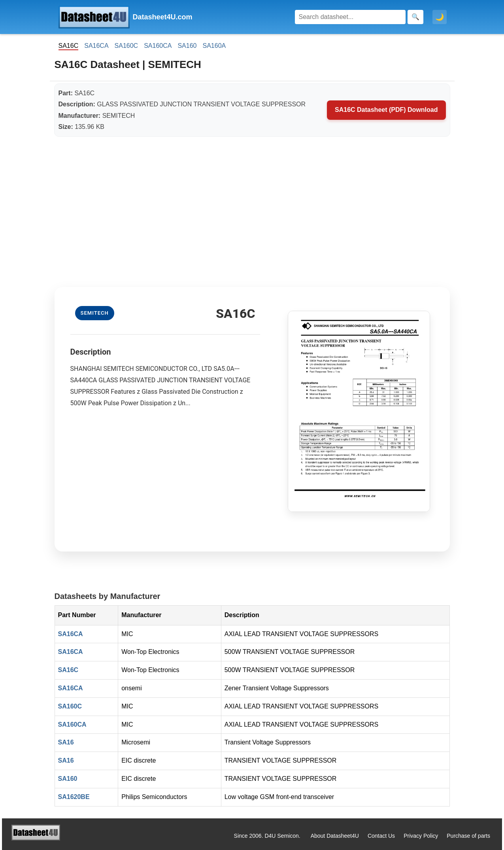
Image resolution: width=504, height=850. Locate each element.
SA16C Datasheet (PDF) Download (386, 110)
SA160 (187, 46)
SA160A (214, 46)
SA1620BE (74, 797)
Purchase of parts (468, 836)
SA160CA (158, 46)
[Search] (350, 17)
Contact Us (381, 836)
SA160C (126, 46)
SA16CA (96, 46)
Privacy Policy (421, 836)
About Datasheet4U (335, 836)
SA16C (68, 670)
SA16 (66, 742)
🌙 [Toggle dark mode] (440, 17)
